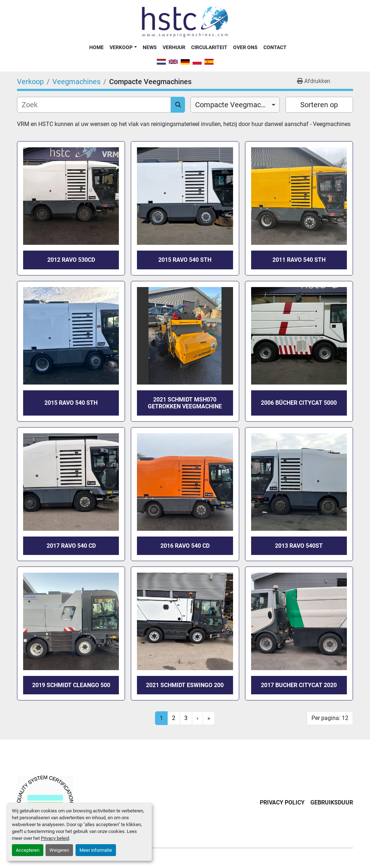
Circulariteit (209, 47)
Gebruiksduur (332, 802)
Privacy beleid (55, 838)
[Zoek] (94, 105)
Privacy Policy (282, 802)
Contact (275, 47)
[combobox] (235, 105)
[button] (123, 47)
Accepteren (28, 850)
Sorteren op (319, 105)
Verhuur (174, 47)
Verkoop (121, 47)
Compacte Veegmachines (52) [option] (235, 105)
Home (96, 47)
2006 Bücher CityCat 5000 (299, 403)
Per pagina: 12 (330, 718)
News (150, 47)
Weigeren (59, 850)
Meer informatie (96, 850)
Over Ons (245, 47)
